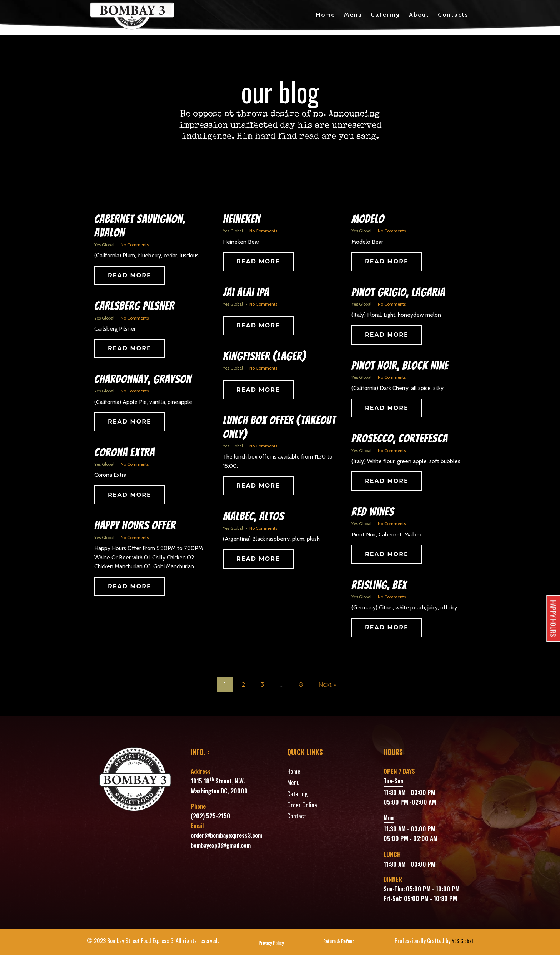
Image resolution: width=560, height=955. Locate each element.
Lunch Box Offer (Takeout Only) (279, 427)
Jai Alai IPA (246, 293)
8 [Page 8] (301, 685)
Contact (297, 816)
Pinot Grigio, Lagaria (398, 293)
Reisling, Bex (379, 585)
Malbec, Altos (253, 517)
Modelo (368, 219)
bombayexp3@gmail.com (221, 845)
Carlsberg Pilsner (134, 307)
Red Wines (373, 512)
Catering (386, 15)
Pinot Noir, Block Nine (400, 366)
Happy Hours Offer (135, 526)
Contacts (453, 15)
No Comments (135, 245)
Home (326, 15)
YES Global (461, 941)
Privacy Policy (270, 943)
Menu (353, 15)
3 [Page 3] (262, 685)
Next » (327, 685)
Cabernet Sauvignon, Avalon (140, 226)
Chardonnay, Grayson (143, 380)
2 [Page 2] (243, 685)
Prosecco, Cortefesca (400, 439)
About (419, 15)
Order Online (302, 805)
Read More (130, 276)
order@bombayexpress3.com (226, 836)
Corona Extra (124, 453)
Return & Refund (338, 943)
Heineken (242, 219)
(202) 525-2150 (211, 816)
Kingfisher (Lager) (264, 357)
